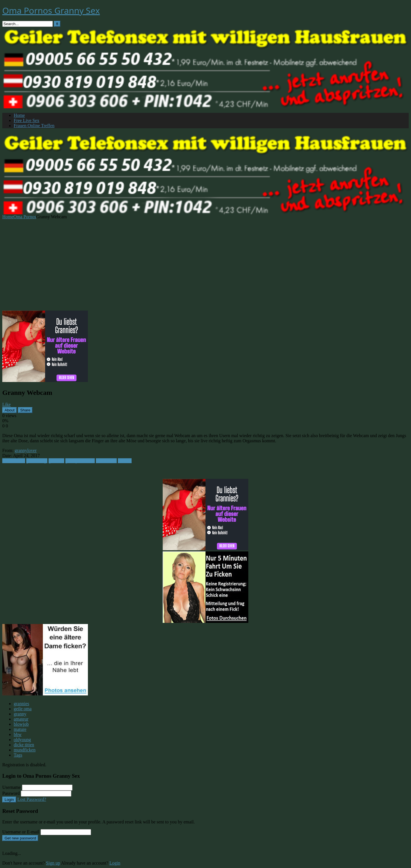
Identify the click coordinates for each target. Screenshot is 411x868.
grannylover (26, 450)
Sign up (53, 863)
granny (20, 714)
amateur (21, 719)
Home (19, 115)
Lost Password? (32, 799)
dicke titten (24, 745)
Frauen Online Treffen (34, 126)
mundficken (25, 750)
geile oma (23, 709)
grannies (56, 461)
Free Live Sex (27, 120)
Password (11, 793)
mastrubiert (106, 461)
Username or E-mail (21, 832)
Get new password (20, 838)
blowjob (21, 724)
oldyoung (22, 740)
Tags (18, 755)
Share (25, 410)
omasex (125, 461)
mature (20, 729)
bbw (18, 734)
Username (12, 787)
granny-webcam (80, 461)
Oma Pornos (25, 217)
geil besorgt (37, 461)
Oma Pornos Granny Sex (51, 10)
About (10, 410)
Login (9, 800)
